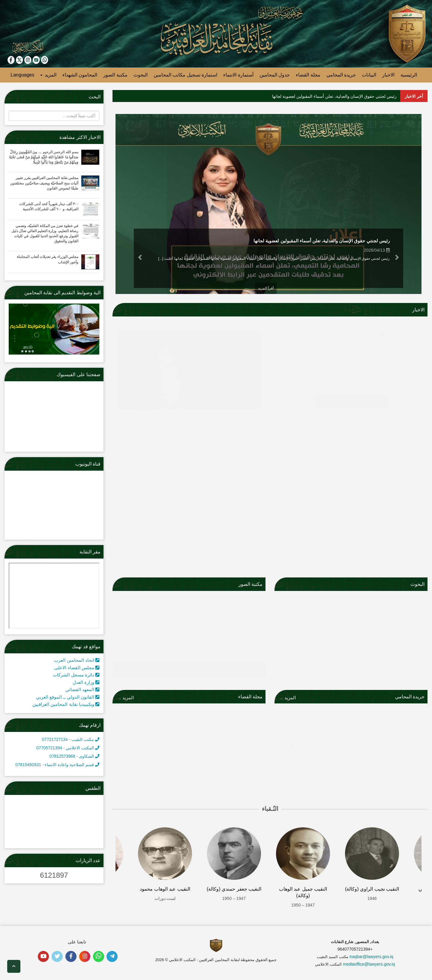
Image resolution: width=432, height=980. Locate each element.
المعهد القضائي (82, 689)
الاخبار (388, 75)
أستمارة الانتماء (238, 75)
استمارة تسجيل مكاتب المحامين (185, 75)
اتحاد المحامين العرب (77, 660)
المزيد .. (288, 698)
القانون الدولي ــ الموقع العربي (68, 697)
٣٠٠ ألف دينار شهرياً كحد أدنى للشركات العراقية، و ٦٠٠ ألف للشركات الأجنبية (49, 207)
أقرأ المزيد (266, 288)
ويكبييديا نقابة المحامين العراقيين (66, 704)
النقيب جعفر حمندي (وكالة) (234, 889)
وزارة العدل (86, 682)
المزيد (48, 75)
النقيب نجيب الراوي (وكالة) (372, 889)
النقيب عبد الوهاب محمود (165, 889)
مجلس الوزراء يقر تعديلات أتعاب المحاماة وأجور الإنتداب (48, 259)
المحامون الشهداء (80, 75)
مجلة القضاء (308, 75)
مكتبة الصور (115, 75)
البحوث (141, 75)
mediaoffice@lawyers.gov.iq (369, 964)
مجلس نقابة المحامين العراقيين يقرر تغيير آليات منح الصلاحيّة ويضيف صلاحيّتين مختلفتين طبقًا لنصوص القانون (44, 183)
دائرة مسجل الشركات (76, 675)
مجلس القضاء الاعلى (77, 668)
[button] (398, 257)
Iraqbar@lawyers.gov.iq (371, 957)
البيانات (369, 75)
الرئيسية (409, 75)
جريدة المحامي (341, 75)
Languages (22, 75)
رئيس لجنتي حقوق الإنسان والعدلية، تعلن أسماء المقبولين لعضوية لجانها (334, 96)
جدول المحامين (275, 75)
